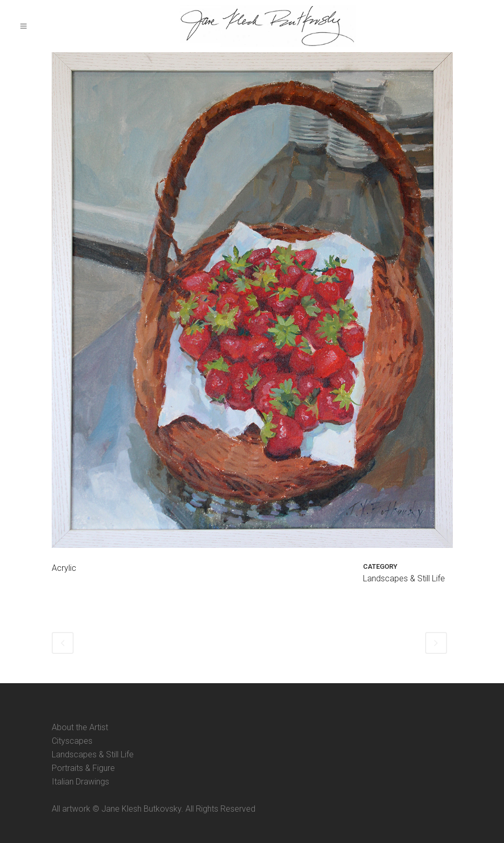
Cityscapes (72, 741)
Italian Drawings (80, 782)
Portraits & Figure (83, 768)
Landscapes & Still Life (93, 754)
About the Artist (80, 727)
